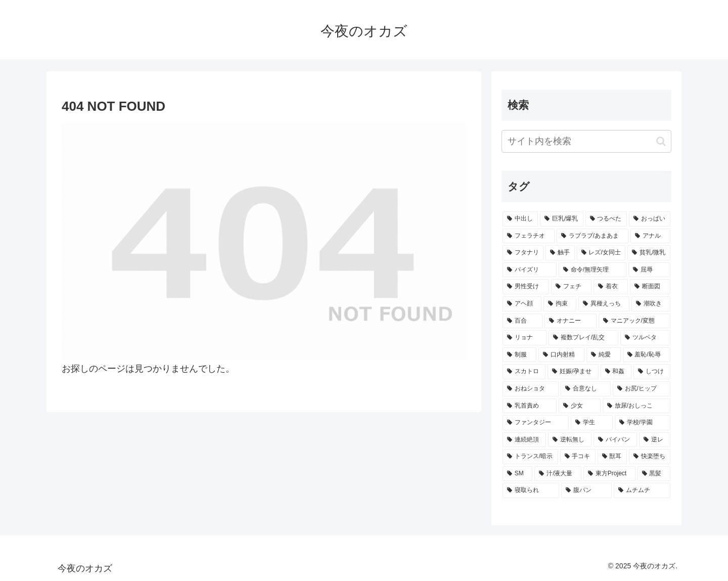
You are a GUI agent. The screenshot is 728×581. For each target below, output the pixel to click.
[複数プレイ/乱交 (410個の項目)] (583, 338)
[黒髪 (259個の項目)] (654, 474)
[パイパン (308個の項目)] (615, 440)
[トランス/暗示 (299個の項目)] (530, 457)
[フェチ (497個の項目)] (571, 287)
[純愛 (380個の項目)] (603, 355)
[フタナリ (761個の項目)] (523, 253)
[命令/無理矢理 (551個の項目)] (593, 270)
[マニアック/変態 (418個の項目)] (634, 321)
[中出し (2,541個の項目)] (520, 219)
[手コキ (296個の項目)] (578, 457)
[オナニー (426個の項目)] (571, 321)
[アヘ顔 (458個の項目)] (522, 304)
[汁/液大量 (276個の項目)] (558, 474)
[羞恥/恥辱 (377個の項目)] (647, 355)
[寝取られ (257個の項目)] (531, 490)
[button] (661, 141)
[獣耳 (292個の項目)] (612, 457)
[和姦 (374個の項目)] (616, 372)
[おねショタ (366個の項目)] (531, 389)
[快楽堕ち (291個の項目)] (650, 457)
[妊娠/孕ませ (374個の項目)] (573, 372)
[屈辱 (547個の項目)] (649, 270)
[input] (586, 141)
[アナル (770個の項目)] (650, 236)
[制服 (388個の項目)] (519, 355)
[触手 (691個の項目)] (560, 253)
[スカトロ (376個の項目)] (524, 372)
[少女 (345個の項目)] (580, 406)
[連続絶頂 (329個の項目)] (524, 440)
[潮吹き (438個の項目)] (651, 304)
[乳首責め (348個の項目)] (530, 406)
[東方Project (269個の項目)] (609, 474)
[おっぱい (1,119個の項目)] (650, 219)
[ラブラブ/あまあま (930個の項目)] (593, 236)
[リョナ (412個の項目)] (525, 338)
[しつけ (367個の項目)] (652, 372)
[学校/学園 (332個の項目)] (643, 423)
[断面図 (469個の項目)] (650, 287)
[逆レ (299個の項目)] (655, 440)
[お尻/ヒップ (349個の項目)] (642, 389)
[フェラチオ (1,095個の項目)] (529, 236)
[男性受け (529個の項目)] (526, 287)
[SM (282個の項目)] (517, 474)
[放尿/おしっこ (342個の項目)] (636, 406)
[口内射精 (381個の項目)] (561, 355)
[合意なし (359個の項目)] (586, 389)
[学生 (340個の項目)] (592, 423)
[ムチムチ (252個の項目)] (642, 490)
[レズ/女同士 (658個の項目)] (601, 253)
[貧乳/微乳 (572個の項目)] (649, 253)
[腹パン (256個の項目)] (586, 490)
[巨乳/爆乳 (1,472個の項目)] (562, 219)
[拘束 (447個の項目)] (560, 304)
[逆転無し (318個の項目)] (570, 440)
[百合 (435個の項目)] (522, 321)
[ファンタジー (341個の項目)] (536, 423)
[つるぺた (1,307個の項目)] (606, 219)
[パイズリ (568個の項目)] (530, 270)
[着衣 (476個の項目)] (611, 287)
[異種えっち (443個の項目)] (604, 304)
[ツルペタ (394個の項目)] (645, 338)
